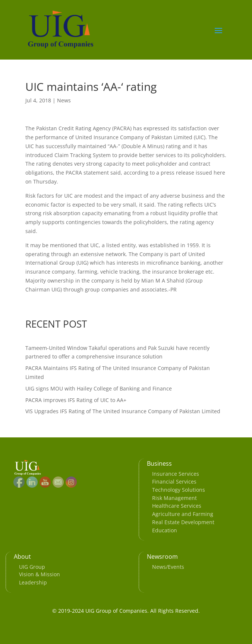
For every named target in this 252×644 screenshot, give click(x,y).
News (64, 100)
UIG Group (32, 567)
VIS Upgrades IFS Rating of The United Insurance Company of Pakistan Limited (123, 411)
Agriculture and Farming (183, 514)
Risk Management (174, 498)
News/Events (168, 567)
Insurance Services (176, 474)
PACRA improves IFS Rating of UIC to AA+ (76, 400)
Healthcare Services (177, 506)
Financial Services (174, 482)
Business (159, 463)
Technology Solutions (179, 490)
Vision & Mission (40, 574)
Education (165, 530)
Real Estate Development (183, 522)
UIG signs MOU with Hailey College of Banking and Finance (99, 388)
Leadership (33, 582)
